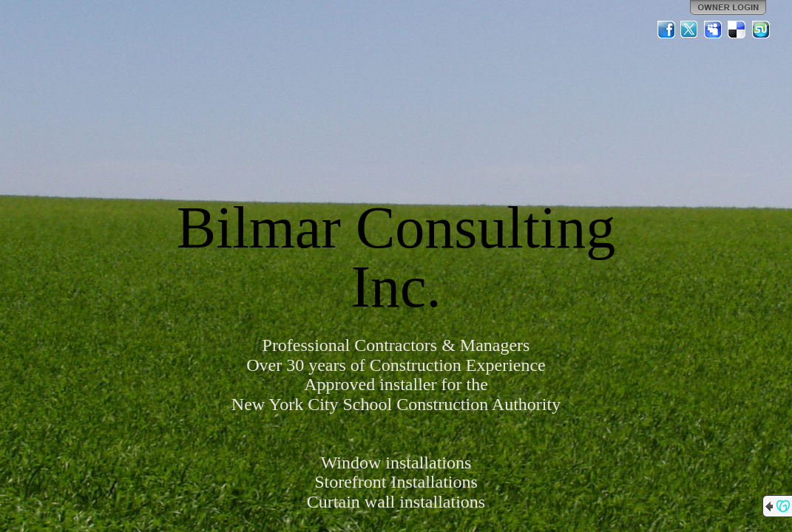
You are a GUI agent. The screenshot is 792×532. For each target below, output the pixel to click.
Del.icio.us (737, 30)
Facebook (666, 30)
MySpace (714, 30)
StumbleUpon (761, 30)
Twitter (690, 30)
